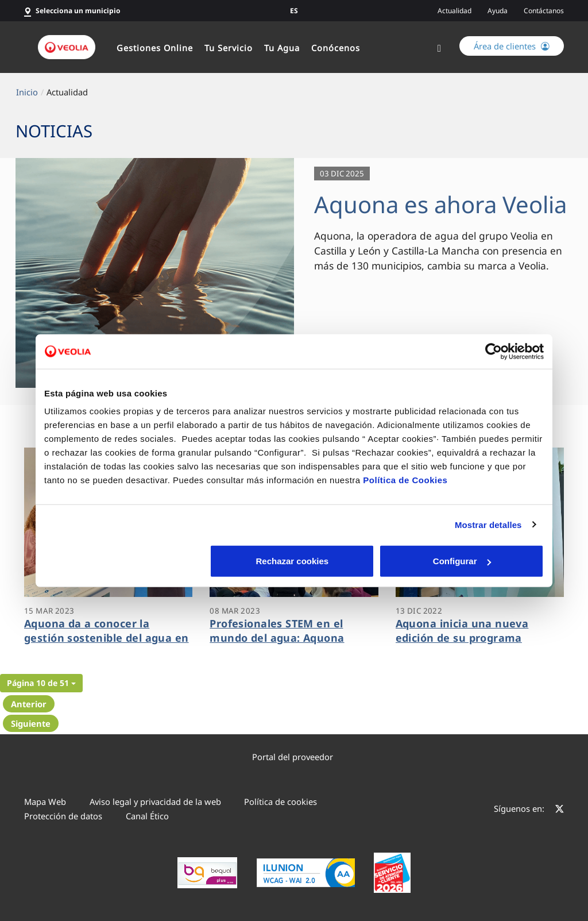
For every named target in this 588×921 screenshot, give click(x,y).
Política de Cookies (405, 480)
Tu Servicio (229, 48)
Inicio (27, 92)
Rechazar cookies (126, 561)
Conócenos (336, 48)
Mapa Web (45, 801)
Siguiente (31, 723)
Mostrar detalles (488, 524)
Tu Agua (282, 48)
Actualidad (454, 11)
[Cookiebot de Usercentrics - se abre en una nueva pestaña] (494, 351)
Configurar (294, 561)
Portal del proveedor (293, 757)
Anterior (29, 704)
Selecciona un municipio (78, 11)
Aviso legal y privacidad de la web (155, 801)
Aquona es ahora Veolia (440, 204)
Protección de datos (63, 816)
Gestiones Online (155, 48)
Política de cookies (281, 801)
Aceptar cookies (462, 561)
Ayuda (498, 11)
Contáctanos (544, 11)
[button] (41, 683)
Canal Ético (147, 816)
